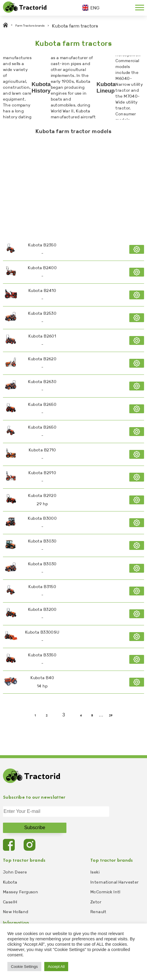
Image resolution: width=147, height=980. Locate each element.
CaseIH (10, 902)
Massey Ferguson (21, 892)
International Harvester (115, 882)
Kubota (10, 882)
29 (111, 716)
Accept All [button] (56, 967)
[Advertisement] (73, 185)
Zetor (96, 902)
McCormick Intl (105, 892)
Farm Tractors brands (30, 26)
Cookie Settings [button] (24, 967)
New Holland (16, 912)
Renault (98, 912)
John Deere (15, 872)
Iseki (95, 872)
